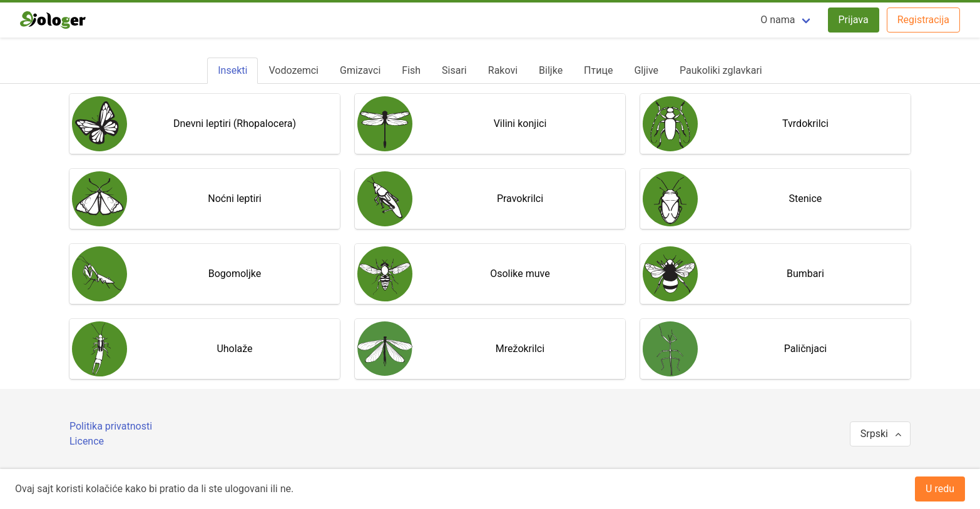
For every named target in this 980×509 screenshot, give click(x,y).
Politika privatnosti (111, 426)
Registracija (923, 20)
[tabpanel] (490, 236)
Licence (87, 441)
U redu (940, 489)
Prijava (854, 20)
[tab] (232, 70)
